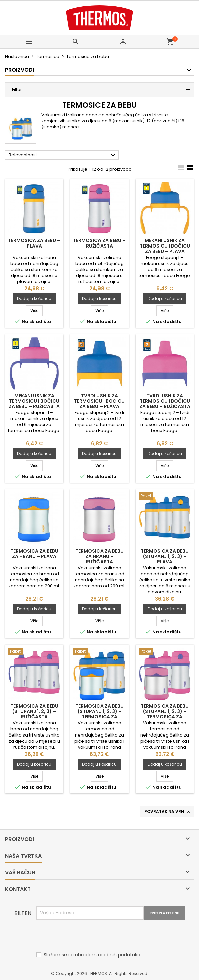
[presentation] (87, 936)
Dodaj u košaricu (34, 298)
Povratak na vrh (168, 812)
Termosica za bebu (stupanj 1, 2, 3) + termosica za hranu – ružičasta (165, 714)
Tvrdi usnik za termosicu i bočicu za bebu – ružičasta (165, 401)
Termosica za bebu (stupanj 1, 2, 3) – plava (165, 556)
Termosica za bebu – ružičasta (99, 243)
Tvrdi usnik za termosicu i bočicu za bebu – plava (99, 401)
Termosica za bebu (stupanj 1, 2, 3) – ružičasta (34, 711)
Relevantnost (63, 155)
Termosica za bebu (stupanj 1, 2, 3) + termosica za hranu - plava (99, 714)
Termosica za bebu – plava (34, 243)
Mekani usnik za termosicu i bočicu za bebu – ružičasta (34, 401)
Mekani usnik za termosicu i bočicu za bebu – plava (165, 246)
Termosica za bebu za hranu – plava (34, 554)
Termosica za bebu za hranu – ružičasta (99, 556)
